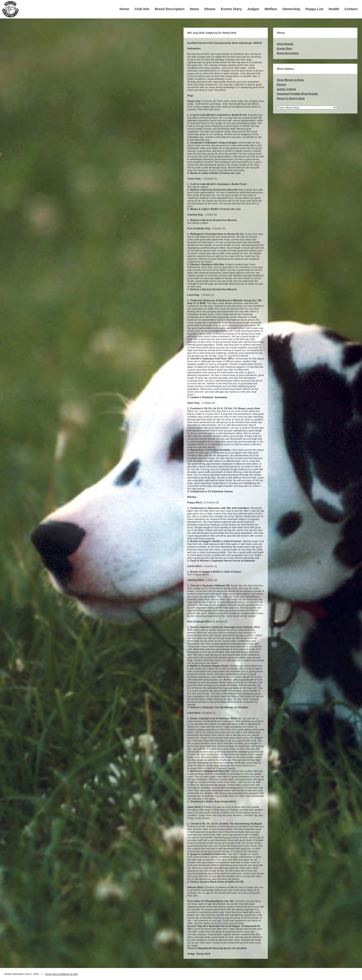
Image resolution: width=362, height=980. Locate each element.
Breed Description (170, 9)
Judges (253, 9)
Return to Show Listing (291, 98)
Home (124, 9)
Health (334, 9)
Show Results (285, 44)
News (195, 9)
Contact (351, 9)
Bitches (281, 84)
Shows (210, 9)
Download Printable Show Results (297, 94)
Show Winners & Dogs (290, 80)
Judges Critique (286, 89)
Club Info (142, 9)
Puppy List (315, 9)
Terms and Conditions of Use (61, 974)
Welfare (271, 9)
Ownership (291, 9)
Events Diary (231, 9)
